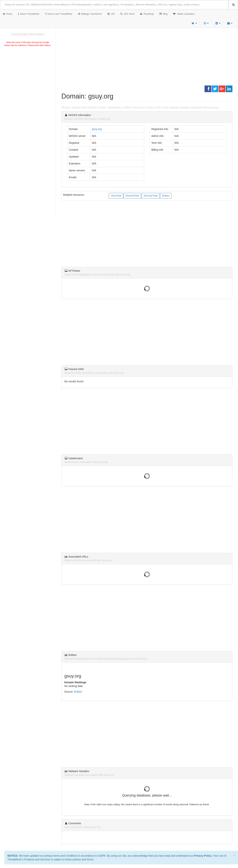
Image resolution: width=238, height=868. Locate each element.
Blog (163, 14)
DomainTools (132, 196)
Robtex (166, 196)
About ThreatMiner (29, 14)
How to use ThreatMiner (59, 14)
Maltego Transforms (90, 14)
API (111, 14)
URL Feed (127, 14)
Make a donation (184, 14)
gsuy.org (97, 129)
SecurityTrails (151, 196)
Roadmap (147, 14)
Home (8, 14)
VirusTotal (116, 196)
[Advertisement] (28, 75)
